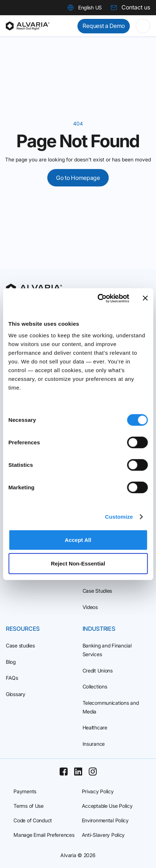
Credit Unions (98, 670)
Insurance (94, 744)
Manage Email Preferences (44, 835)
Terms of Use (29, 806)
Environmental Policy (105, 820)
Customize (119, 517)
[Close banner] (145, 298)
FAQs (12, 678)
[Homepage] (28, 26)
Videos (90, 607)
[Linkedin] (78, 772)
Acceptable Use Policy (107, 806)
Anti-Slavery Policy (103, 835)
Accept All (78, 540)
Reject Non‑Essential (78, 563)
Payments (25, 791)
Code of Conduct (33, 820)
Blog (11, 662)
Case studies (20, 645)
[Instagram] (93, 772)
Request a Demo (104, 26)
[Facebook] (64, 772)
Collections (95, 686)
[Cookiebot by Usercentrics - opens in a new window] (98, 298)
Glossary (16, 694)
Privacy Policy (98, 791)
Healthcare (95, 727)
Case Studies (97, 591)
